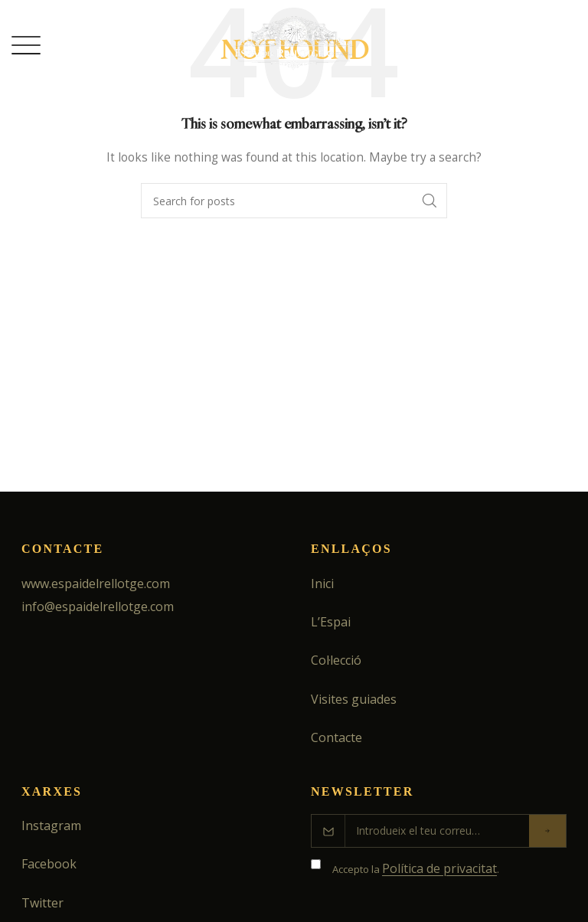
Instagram (51, 826)
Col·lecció (336, 660)
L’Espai (331, 622)
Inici (322, 584)
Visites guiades (354, 699)
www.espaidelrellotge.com (96, 584)
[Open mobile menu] (26, 45)
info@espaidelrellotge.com (98, 606)
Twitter (42, 903)
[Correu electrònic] (437, 831)
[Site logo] (294, 43)
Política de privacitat (439, 868)
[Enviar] (547, 831)
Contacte (336, 737)
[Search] (294, 201)
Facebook (49, 864)
